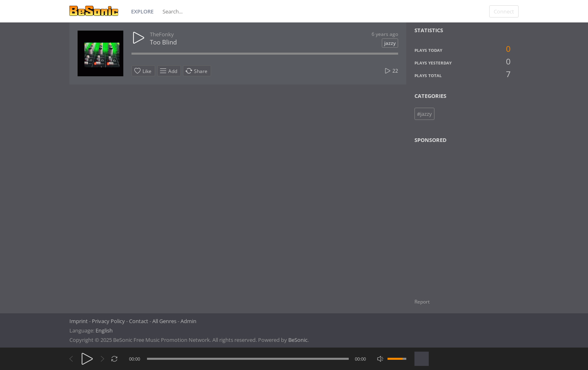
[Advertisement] (454, 216)
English (104, 330)
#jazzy (424, 114)
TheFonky (162, 34)
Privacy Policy (108, 321)
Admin (188, 321)
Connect (504, 11)
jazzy (390, 43)
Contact (139, 321)
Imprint (79, 321)
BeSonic (298, 340)
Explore (142, 11)
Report (422, 302)
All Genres (164, 321)
